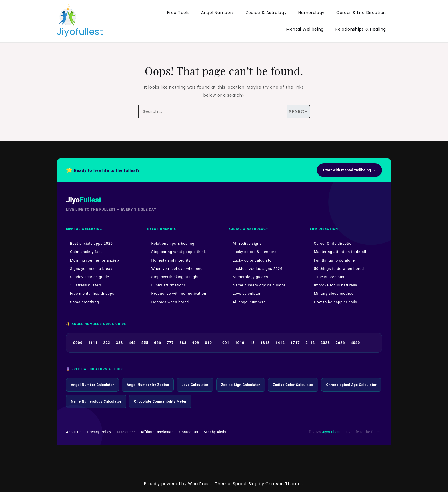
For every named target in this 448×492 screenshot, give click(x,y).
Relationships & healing (173, 243)
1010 (240, 343)
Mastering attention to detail (340, 252)
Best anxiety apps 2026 (91, 243)
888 (183, 343)
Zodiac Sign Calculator (241, 385)
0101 (210, 343)
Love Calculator (195, 385)
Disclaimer (126, 432)
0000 (78, 343)
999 (196, 343)
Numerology (311, 13)
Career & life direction (334, 243)
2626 (340, 343)
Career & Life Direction (361, 13)
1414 (280, 343)
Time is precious (329, 277)
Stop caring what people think (179, 252)
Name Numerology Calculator (96, 401)
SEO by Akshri (216, 432)
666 (157, 343)
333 (119, 343)
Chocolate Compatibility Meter (160, 401)
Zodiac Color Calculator (293, 385)
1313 (265, 343)
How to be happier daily (336, 302)
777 (170, 343)
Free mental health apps (92, 293)
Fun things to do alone (334, 260)
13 (252, 343)
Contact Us (189, 432)
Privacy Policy (99, 432)
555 (145, 343)
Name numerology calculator (259, 285)
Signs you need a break (91, 269)
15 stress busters (86, 285)
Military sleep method (334, 293)
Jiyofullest (80, 32)
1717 (295, 343)
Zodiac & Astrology (266, 13)
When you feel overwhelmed (177, 269)
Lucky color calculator (253, 260)
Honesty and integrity (171, 260)
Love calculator (247, 293)
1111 (93, 343)
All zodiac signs (247, 243)
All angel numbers (249, 302)
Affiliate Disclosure (157, 432)
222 (107, 343)
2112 (310, 343)
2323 (325, 343)
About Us (74, 432)
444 (132, 343)
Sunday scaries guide (90, 277)
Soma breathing (84, 302)
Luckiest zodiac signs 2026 (258, 269)
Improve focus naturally (336, 285)
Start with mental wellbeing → (349, 170)
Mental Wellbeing (305, 29)
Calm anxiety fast (86, 252)
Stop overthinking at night (175, 277)
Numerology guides (250, 277)
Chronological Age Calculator (351, 385)
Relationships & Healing (361, 29)
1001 (225, 343)
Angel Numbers (218, 13)
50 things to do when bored (339, 269)
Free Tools (178, 13)
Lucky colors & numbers (255, 252)
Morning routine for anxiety (95, 260)
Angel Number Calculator (92, 385)
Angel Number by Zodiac (148, 385)
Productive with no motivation (179, 293)
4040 (355, 343)
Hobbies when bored (170, 302)
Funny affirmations (169, 285)
